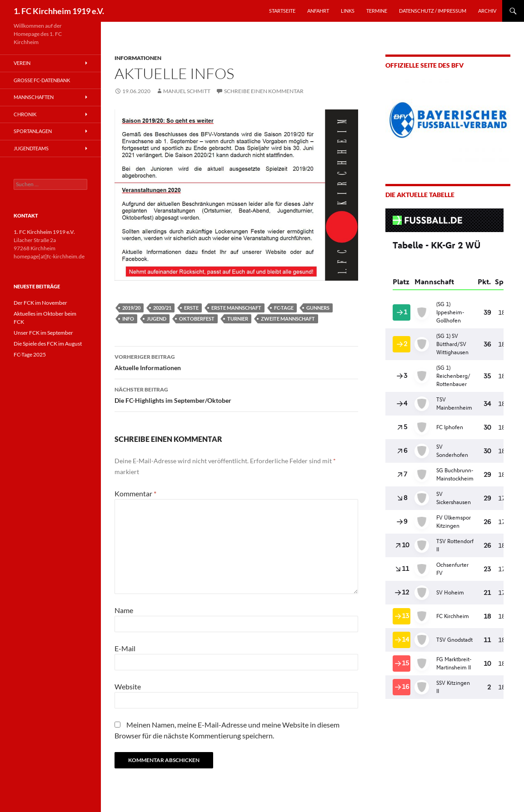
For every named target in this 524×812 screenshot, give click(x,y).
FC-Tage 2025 (30, 354)
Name (124, 610)
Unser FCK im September (43, 333)
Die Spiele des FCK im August (48, 344)
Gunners (318, 308)
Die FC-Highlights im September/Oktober (236, 394)
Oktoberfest (197, 319)
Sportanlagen (33, 131)
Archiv (487, 11)
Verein (22, 63)
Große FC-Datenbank (42, 80)
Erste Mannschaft (236, 308)
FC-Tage (284, 308)
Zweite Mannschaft (288, 319)
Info (128, 319)
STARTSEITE (282, 11)
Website (128, 686)
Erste (191, 308)
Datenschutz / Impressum (433, 11)
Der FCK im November (40, 303)
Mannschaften (34, 97)
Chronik (25, 114)
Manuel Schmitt (187, 91)
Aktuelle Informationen (236, 361)
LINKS (348, 11)
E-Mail (125, 648)
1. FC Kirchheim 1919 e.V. (59, 11)
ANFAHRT (318, 11)
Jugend (157, 319)
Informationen (138, 58)
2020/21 (162, 308)
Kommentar (135, 493)
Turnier (238, 319)
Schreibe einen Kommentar (264, 91)
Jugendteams (31, 148)
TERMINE (377, 11)
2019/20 (131, 308)
